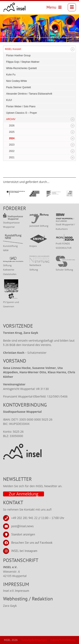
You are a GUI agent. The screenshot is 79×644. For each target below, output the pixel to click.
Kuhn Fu (11, 75)
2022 (12, 151)
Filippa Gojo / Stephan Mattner (23, 62)
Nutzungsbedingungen (34, 640)
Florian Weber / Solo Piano (21, 106)
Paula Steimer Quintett (19, 87)
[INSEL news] (15, 7)
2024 (12, 138)
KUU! (9, 100)
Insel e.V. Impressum (16, 591)
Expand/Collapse (73, 49)
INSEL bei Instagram (24, 551)
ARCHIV (11, 119)
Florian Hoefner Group (18, 55)
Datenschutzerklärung (63, 640)
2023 (12, 145)
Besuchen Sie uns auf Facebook (32, 542)
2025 (12, 132)
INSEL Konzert (13, 49)
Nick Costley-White (16, 81)
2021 (12, 157)
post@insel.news (22, 526)
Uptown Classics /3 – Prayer (22, 113)
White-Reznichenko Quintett (21, 68)
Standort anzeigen (23, 534)
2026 (12, 126)
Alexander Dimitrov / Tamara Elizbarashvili (29, 94)
